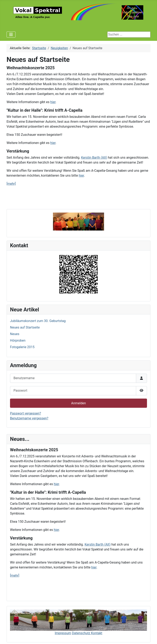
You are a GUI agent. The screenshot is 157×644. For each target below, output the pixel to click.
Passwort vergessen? (26, 413)
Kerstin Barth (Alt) (98, 544)
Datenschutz (81, 633)
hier (56, 484)
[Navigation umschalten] (11, 35)
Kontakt (97, 633)
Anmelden (78, 403)
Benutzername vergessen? (29, 418)
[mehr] (15, 575)
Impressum (63, 633)
